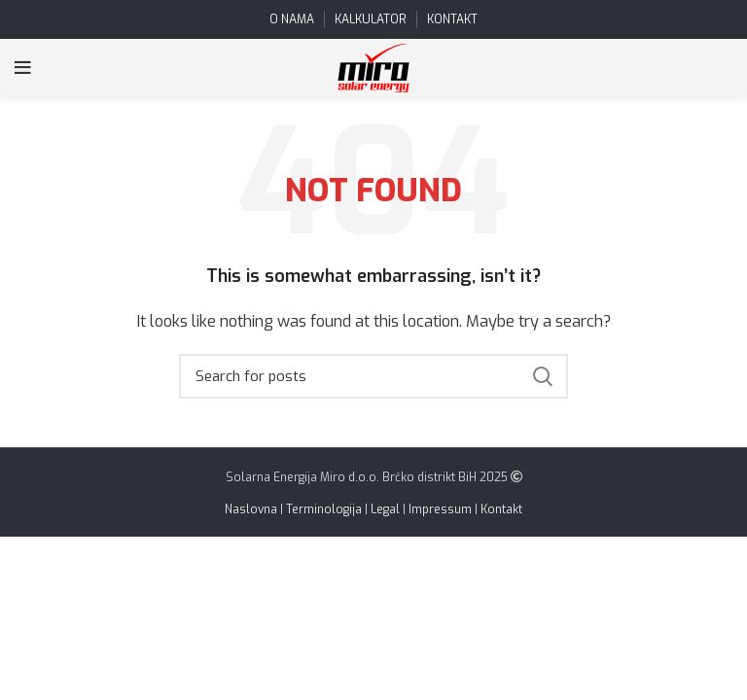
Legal (385, 509)
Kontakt (501, 509)
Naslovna (251, 509)
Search (542, 376)
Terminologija (324, 509)
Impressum (440, 509)
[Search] (373, 376)
